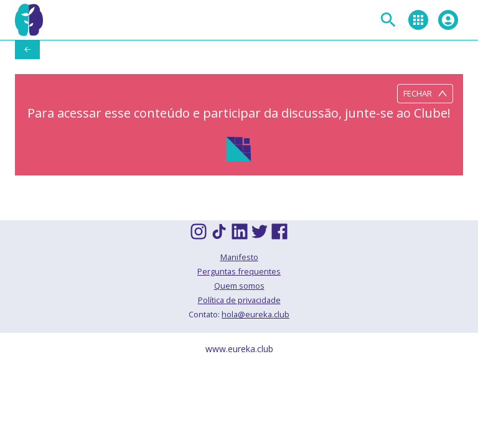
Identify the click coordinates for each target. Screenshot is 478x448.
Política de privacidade (239, 300)
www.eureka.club (239, 349)
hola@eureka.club (255, 314)
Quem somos (239, 286)
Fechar (425, 94)
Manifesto (239, 257)
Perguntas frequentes (239, 271)
